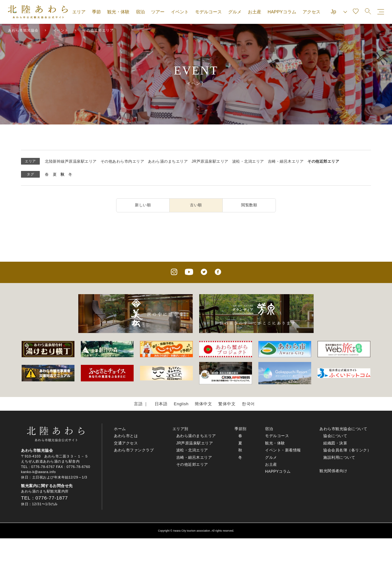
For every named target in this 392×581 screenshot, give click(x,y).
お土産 (255, 12)
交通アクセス (126, 443)
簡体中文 (203, 404)
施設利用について (339, 457)
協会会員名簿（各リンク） (347, 450)
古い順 (196, 205)
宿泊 (140, 12)
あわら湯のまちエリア (168, 161)
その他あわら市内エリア (122, 161)
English (181, 404)
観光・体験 (118, 12)
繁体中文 (227, 404)
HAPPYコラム (282, 12)
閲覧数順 (249, 205)
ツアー (158, 12)
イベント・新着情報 (283, 450)
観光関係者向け (333, 471)
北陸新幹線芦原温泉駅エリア (71, 161)
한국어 (248, 404)
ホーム (120, 429)
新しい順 (143, 205)
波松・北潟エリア (248, 161)
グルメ (235, 12)
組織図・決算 (335, 443)
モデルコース (208, 12)
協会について (335, 436)
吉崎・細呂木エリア (286, 161)
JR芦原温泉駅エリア (210, 161)
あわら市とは (126, 436)
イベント (180, 12)
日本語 (161, 404)
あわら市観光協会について (343, 429)
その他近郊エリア (323, 161)
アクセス (311, 12)
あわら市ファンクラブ (134, 450)
